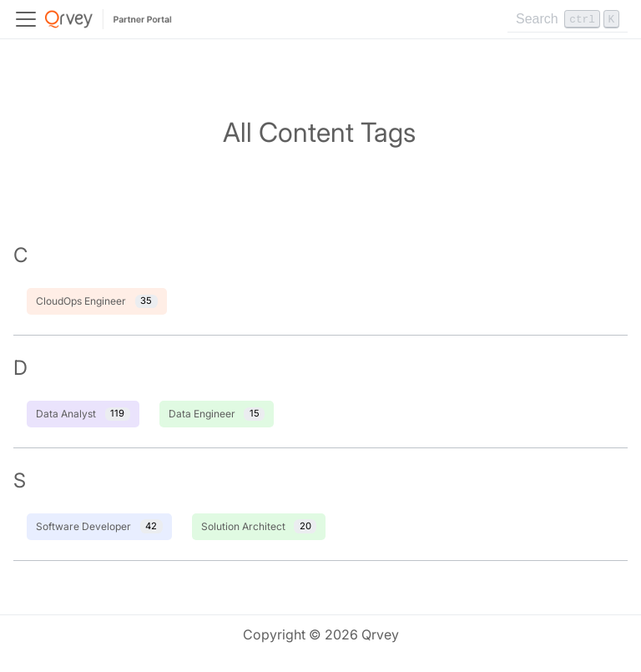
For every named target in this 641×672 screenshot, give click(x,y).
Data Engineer (217, 414)
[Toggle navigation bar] (26, 19)
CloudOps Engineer (97, 302)
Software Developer (99, 526)
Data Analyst (83, 414)
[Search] (568, 19)
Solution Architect (259, 526)
